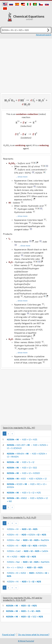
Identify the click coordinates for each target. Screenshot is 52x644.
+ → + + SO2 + (25, 616)
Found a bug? (9, 634)
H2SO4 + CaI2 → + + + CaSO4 (28, 551)
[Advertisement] (26, 66)
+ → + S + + (23, 611)
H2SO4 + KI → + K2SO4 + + (27, 535)
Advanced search (44, 35)
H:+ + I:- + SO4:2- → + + (25, 567)
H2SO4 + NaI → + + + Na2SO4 (28, 540)
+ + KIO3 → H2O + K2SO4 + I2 (27, 479)
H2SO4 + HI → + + (22, 529)
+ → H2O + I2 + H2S (22, 439)
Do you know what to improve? (34, 634)
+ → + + (21, 605)
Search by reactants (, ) (19, 428)
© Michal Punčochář (26, 641)
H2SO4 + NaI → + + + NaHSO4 (28, 562)
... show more (22, 177)
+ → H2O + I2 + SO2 (22, 468)
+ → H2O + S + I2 (21, 462)
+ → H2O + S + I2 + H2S (24, 493)
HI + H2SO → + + (21, 556)
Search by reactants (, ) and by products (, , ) (23, 599)
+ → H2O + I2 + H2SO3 (23, 473)
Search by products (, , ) (19, 517)
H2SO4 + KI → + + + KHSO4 (27, 545)
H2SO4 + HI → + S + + (24, 581)
